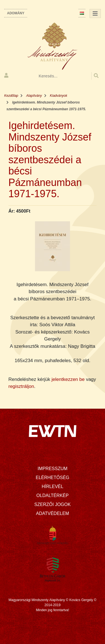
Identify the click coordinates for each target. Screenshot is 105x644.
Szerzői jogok (53, 504)
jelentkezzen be (68, 379)
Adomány (16, 13)
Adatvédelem (53, 513)
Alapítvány (34, 96)
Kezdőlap (11, 96)
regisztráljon (21, 386)
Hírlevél (53, 487)
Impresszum (53, 469)
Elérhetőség (52, 478)
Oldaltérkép (53, 495)
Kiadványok (59, 96)
